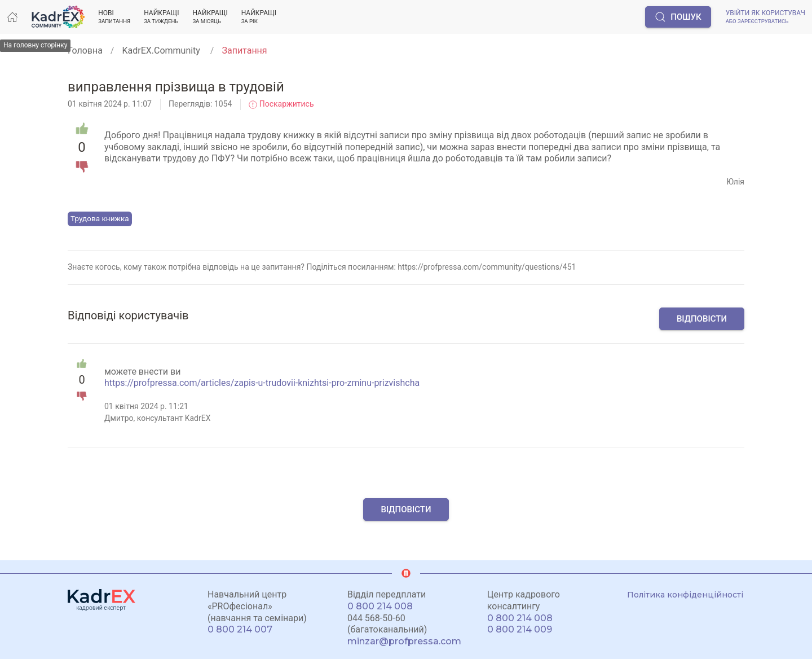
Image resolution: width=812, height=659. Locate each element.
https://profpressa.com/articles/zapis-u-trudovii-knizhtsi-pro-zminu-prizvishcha (262, 383)
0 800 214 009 (520, 629)
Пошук (678, 17)
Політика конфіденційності (685, 595)
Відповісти (702, 319)
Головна (85, 50)
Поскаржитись (281, 104)
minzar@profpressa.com (404, 641)
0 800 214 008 (380, 606)
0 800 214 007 (240, 629)
